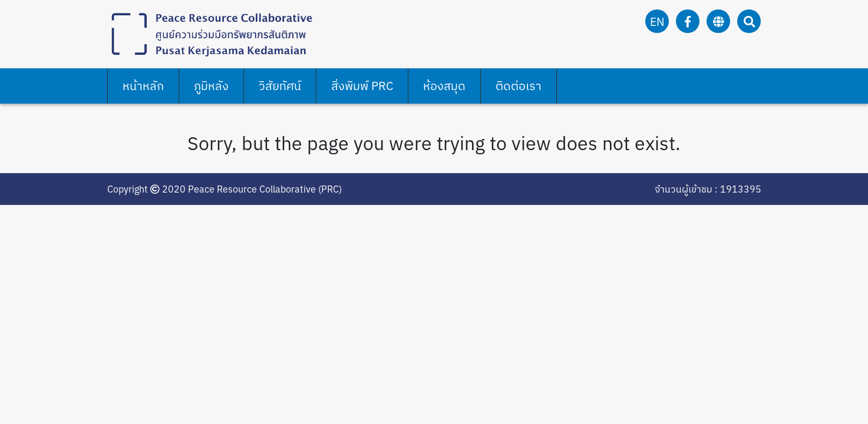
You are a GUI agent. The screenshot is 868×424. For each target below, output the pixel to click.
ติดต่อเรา (519, 86)
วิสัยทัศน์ (280, 86)
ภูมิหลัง (211, 86)
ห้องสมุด (444, 86)
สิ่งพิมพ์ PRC (362, 86)
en (657, 21)
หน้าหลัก (143, 86)
